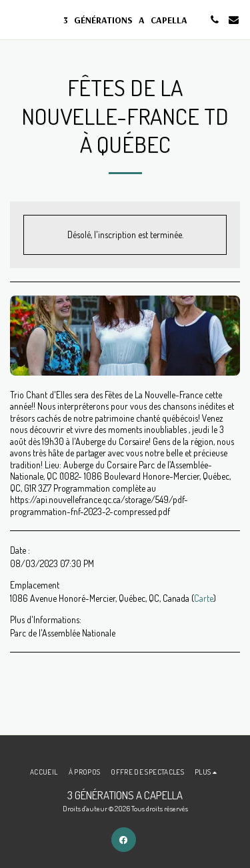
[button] (15, 19)
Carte (204, 598)
